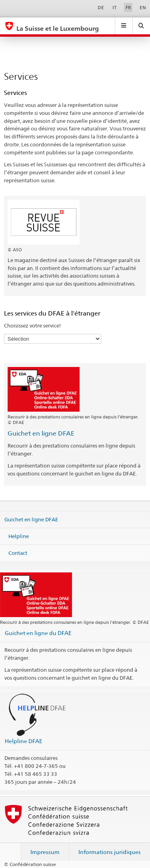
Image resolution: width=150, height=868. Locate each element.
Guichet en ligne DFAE (41, 433)
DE (101, 7)
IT (115, 7)
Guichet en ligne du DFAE (38, 633)
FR (128, 7)
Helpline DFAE (24, 741)
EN (143, 7)
